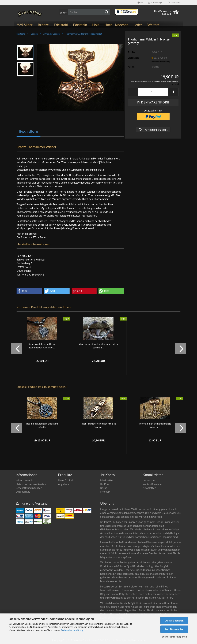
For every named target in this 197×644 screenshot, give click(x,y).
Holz (96, 25)
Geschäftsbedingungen (29, 488)
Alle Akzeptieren (174, 621)
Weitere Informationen (174, 637)
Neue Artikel (65, 480)
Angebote (64, 484)
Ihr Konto (106, 484)
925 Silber (25, 25)
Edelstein (80, 25)
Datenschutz (23, 492)
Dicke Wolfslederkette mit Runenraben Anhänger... (42, 346)
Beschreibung (29, 131)
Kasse (104, 488)
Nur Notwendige (174, 629)
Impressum (149, 480)
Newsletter (149, 488)
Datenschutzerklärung (72, 630)
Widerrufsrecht (25, 480)
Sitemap (105, 492)
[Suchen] (107, 12)
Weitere (153, 25)
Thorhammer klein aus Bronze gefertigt (155, 425)
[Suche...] (63, 12)
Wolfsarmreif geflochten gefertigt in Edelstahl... (98, 346)
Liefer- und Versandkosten (31, 484)
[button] (140, 3)
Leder (138, 25)
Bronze (43, 25)
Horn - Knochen (116, 25)
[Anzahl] (153, 92)
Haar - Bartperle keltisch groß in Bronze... (98, 425)
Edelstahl (61, 25)
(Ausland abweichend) (161, 62)
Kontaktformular (152, 484)
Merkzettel (174, 3)
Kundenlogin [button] (155, 3)
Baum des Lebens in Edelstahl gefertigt (42, 425)
